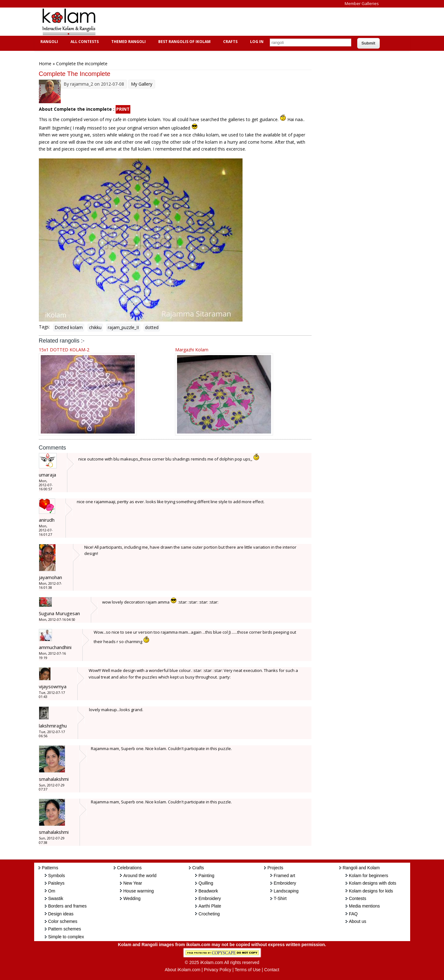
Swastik (56, 898)
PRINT (123, 109)
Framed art (285, 876)
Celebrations (130, 868)
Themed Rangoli (128, 42)
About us (358, 921)
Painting (207, 876)
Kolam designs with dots (373, 883)
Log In (257, 42)
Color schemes (63, 921)
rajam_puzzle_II (123, 327)
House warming (139, 891)
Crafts (230, 42)
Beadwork (208, 891)
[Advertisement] (217, 22)
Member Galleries (362, 3)
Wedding (132, 898)
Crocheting (209, 914)
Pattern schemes (65, 929)
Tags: (44, 327)
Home (45, 64)
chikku (95, 327)
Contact (272, 970)
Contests (358, 898)
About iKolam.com (183, 970)
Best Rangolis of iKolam (184, 42)
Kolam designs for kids (371, 891)
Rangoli (48, 42)
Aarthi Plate (210, 906)
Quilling (206, 883)
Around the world (140, 876)
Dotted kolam (69, 327)
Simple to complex (66, 937)
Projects (276, 868)
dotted (152, 327)
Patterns (50, 868)
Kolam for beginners (369, 876)
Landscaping (286, 891)
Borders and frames (68, 906)
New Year (133, 883)
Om (52, 891)
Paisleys (56, 883)
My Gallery (142, 84)
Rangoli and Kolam (361, 868)
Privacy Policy (218, 970)
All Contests (84, 42)
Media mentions (365, 906)
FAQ (353, 914)
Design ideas (61, 914)
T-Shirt (280, 898)
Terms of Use (248, 970)
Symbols (57, 876)
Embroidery (210, 898)
